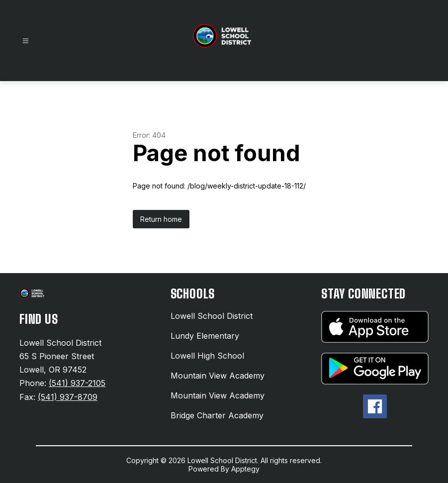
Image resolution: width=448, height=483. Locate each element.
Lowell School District (212, 316)
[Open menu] (26, 41)
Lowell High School (207, 356)
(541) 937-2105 (77, 383)
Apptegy (245, 469)
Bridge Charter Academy (217, 415)
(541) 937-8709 (68, 397)
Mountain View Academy (218, 376)
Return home (161, 219)
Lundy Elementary (205, 336)
